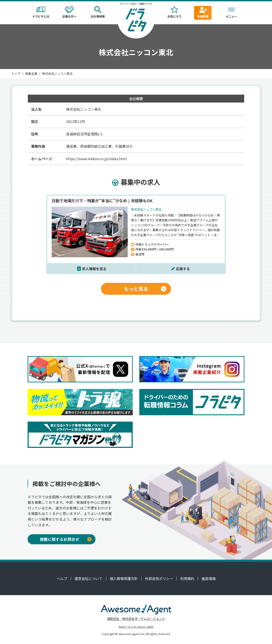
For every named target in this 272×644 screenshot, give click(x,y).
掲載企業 (31, 73)
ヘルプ (62, 578)
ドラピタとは (41, 12)
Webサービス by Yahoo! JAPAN (136, 627)
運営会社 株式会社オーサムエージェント (136, 618)
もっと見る (145, 289)
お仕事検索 (98, 12)
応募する (183, 269)
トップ (16, 73)
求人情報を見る (94, 269)
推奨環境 (208, 578)
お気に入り (174, 12)
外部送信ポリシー (159, 578)
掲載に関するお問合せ (66, 539)
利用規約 (187, 578)
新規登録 (203, 12)
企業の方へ (69, 12)
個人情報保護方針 (124, 578)
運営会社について (88, 578)
